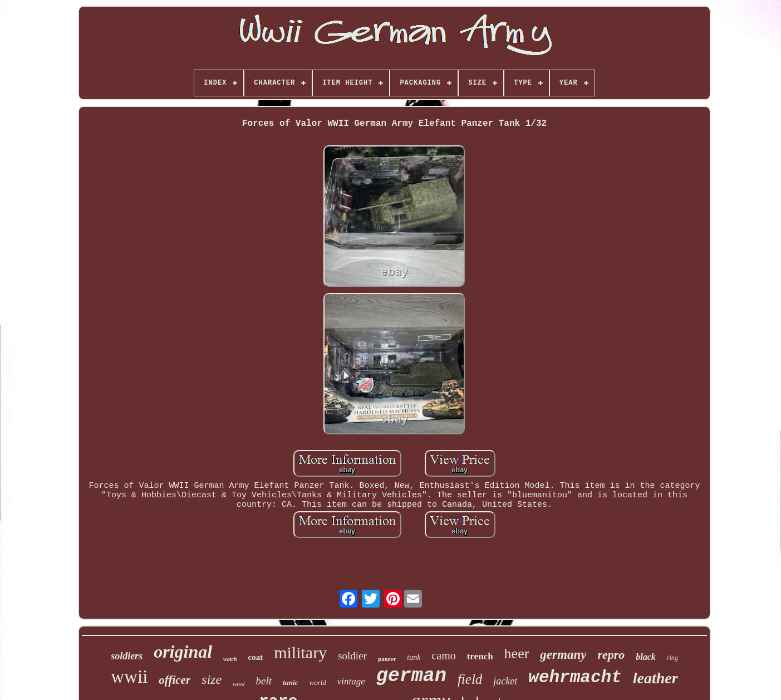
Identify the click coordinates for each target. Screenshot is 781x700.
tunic (290, 682)
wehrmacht (575, 677)
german (411, 676)
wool (239, 684)
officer (175, 680)
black (646, 657)
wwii (129, 677)
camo (443, 655)
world (317, 682)
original (183, 652)
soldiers (127, 656)
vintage (351, 681)
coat (256, 657)
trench (480, 656)
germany (563, 655)
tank (414, 657)
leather (655, 678)
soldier (352, 656)
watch (230, 659)
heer (517, 654)
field (470, 679)
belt (264, 681)
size (212, 679)
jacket (505, 681)
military (300, 652)
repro (611, 655)
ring (672, 658)
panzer (387, 659)
